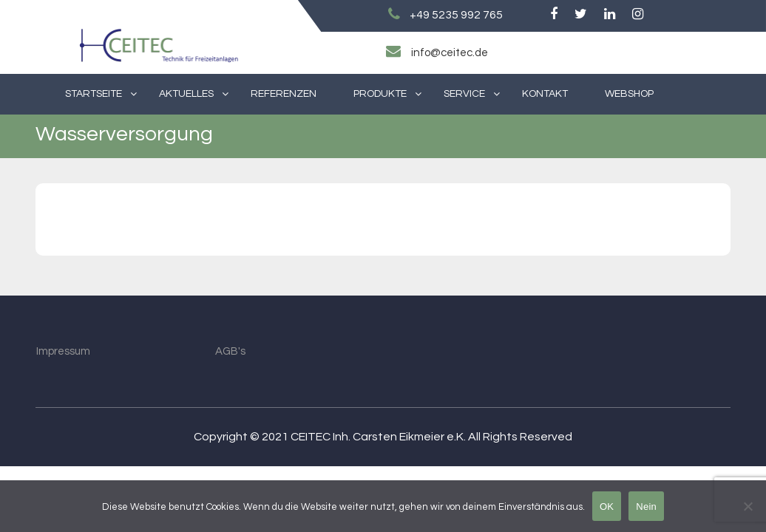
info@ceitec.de (450, 53)
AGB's (230, 351)
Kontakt (545, 94)
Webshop (629, 94)
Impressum (63, 351)
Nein (646, 507)
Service (464, 94)
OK (607, 507)
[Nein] (748, 506)
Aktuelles (186, 94)
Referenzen (284, 94)
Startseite (94, 94)
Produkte (380, 94)
